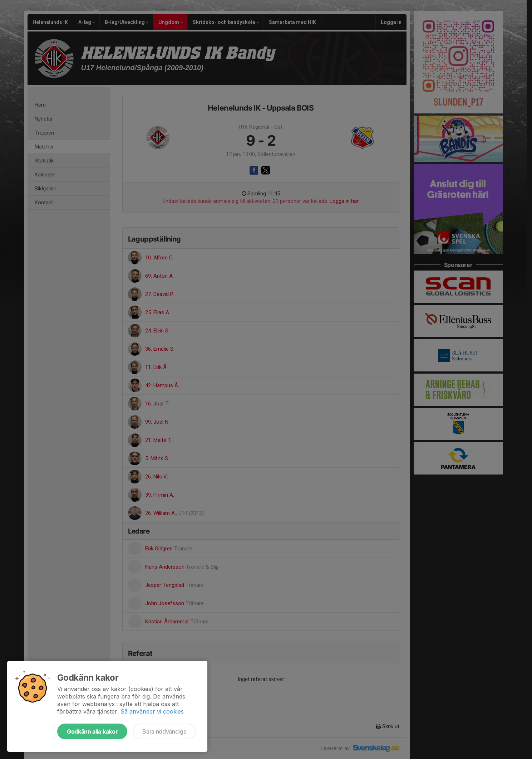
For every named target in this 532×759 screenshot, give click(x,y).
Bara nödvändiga (164, 731)
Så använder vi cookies (152, 711)
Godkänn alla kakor (92, 731)
